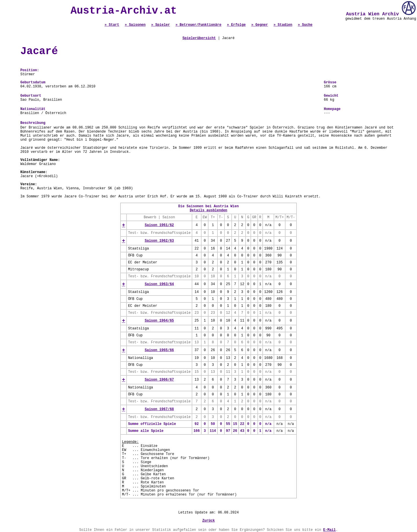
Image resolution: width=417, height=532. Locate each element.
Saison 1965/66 (159, 350)
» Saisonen (135, 25)
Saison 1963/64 (159, 284)
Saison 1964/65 (159, 321)
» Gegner (260, 25)
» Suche (305, 25)
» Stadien (283, 25)
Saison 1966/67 (159, 380)
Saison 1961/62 (159, 225)
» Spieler (161, 25)
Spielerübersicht (199, 38)
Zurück (208, 521)
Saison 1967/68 (159, 409)
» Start (112, 25)
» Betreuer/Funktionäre (198, 25)
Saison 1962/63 (159, 241)
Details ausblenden (209, 210)
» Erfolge (236, 25)
